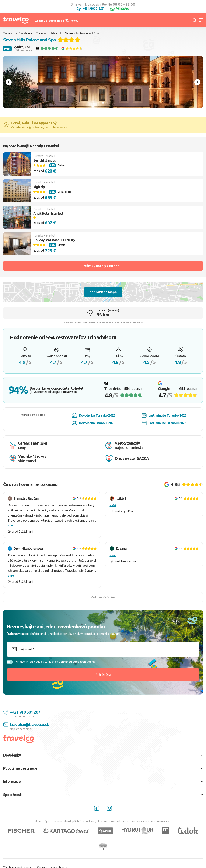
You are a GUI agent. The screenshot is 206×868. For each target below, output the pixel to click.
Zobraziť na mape (103, 292)
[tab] (103, 103)
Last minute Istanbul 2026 (164, 423)
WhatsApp (120, 9)
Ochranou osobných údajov (77, 662)
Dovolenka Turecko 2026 (94, 415)
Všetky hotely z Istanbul (103, 266)
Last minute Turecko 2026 (164, 415)
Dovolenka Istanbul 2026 (94, 423)
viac (11, 525)
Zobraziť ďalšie (103, 597)
